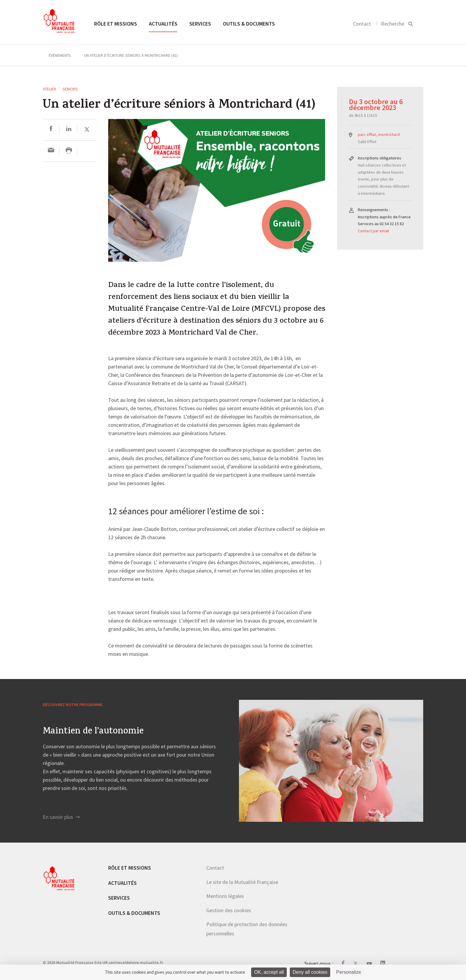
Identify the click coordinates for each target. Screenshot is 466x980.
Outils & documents (249, 24)
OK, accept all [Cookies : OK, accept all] (269, 972)
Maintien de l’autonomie (93, 732)
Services (200, 24)
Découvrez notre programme (73, 705)
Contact (362, 24)
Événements (60, 55)
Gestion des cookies (229, 910)
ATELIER (49, 89)
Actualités (163, 24)
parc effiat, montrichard (379, 134)
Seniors (70, 89)
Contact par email (373, 231)
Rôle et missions (116, 24)
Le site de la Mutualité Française (242, 882)
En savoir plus (61, 817)
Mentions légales (225, 896)
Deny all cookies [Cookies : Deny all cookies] (310, 972)
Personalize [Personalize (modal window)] (349, 972)
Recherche (393, 24)
